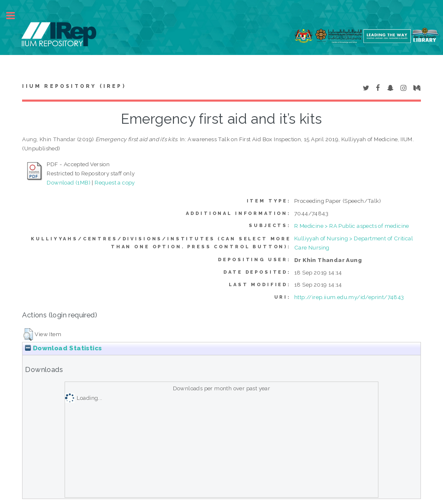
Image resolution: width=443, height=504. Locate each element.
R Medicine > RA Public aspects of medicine (352, 226)
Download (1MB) (69, 182)
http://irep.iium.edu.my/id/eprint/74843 (349, 297)
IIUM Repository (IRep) (74, 86)
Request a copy (115, 182)
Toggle (15, 16)
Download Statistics (63, 348)
